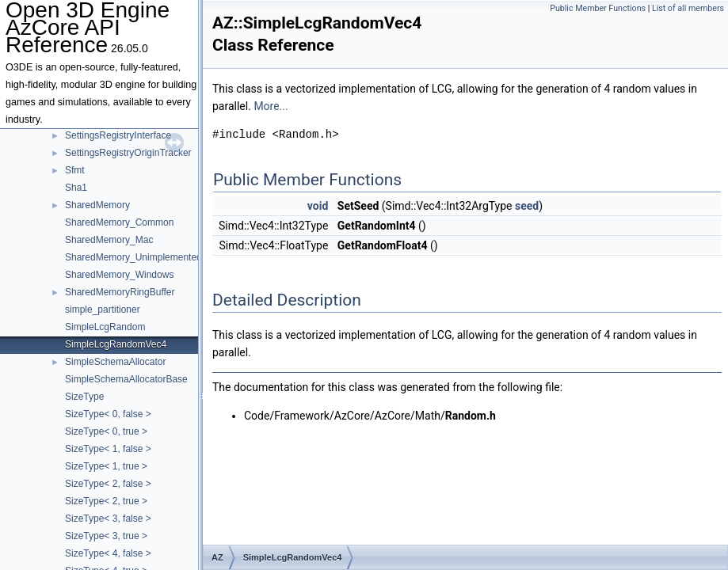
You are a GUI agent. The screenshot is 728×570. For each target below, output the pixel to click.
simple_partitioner (103, 310)
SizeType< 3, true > (106, 536)
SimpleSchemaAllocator (115, 362)
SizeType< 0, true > (106, 431)
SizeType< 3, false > (108, 519)
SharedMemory (97, 205)
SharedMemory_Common (119, 222)
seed (527, 206)
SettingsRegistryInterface (118, 135)
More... (271, 106)
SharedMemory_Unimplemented (133, 257)
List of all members (688, 8)
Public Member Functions (598, 8)
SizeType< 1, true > (106, 466)
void (318, 206)
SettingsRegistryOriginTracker (128, 153)
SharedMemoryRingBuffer (120, 292)
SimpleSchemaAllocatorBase (126, 379)
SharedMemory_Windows (119, 275)
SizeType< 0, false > (108, 414)
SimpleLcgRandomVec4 (116, 344)
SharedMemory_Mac (109, 240)
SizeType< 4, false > (108, 553)
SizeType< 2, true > (106, 501)
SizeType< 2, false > (108, 484)
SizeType (84, 397)
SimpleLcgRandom (105, 327)
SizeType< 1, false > (108, 449)
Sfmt (75, 170)
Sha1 (76, 188)
